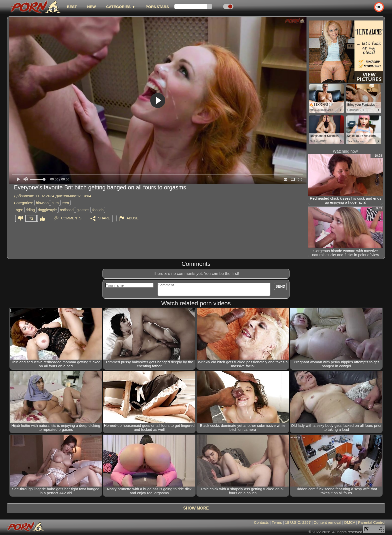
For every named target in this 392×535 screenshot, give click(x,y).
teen (65, 203)
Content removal (327, 522)
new (91, 7)
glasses (83, 210)
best (72, 7)
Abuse (133, 218)
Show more (196, 508)
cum (55, 203)
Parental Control (372, 522)
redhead (67, 210)
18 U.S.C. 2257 (298, 522)
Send (280, 286)
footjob (98, 210)
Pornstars (157, 7)
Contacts (261, 522)
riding (30, 210)
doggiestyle (47, 210)
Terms (277, 522)
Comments (71, 218)
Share (104, 218)
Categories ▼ (121, 7)
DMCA (350, 522)
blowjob (42, 203)
